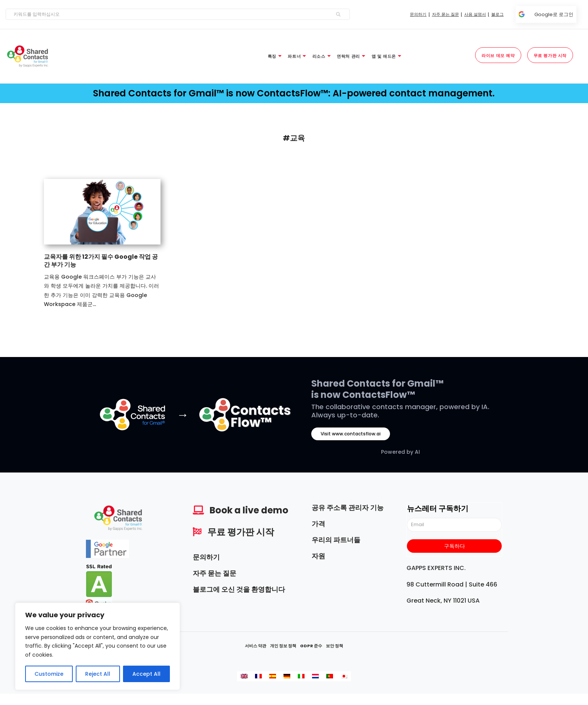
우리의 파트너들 (336, 540)
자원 (318, 556)
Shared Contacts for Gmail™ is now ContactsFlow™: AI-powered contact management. (294, 93)
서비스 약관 (256, 646)
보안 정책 (334, 646)
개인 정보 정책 (283, 646)
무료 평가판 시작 (241, 532)
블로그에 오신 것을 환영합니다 (239, 589)
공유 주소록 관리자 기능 (348, 508)
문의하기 (206, 557)
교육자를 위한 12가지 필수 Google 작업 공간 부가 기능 (101, 261)
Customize (49, 674)
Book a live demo (249, 510)
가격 (318, 524)
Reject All (98, 674)
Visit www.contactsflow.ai (351, 434)
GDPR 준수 (311, 646)
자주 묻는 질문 (214, 573)
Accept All (146, 674)
